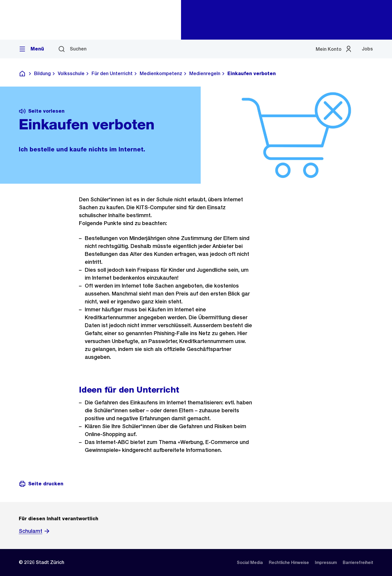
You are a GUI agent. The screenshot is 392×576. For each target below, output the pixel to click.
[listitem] (250, 563)
